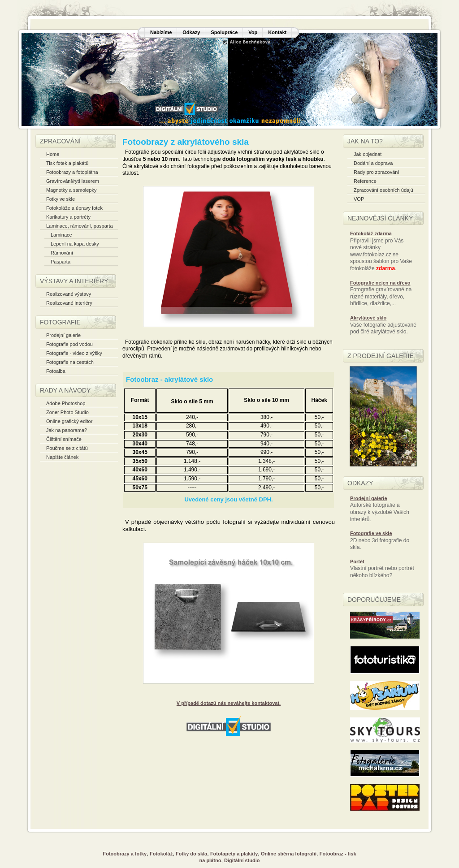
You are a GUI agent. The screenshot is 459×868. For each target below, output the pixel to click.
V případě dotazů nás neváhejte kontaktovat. (229, 703)
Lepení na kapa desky (75, 244)
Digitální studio (242, 860)
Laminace (61, 235)
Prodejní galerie (63, 335)
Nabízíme (161, 32)
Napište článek (62, 457)
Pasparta (61, 262)
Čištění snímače (64, 439)
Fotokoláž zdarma (371, 233)
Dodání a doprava (373, 163)
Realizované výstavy (69, 294)
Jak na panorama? (67, 430)
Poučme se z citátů (67, 448)
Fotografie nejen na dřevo (380, 283)
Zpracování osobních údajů (383, 190)
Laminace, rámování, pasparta (80, 226)
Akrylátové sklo (368, 318)
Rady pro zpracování (377, 172)
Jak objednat (368, 154)
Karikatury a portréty (68, 217)
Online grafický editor (69, 421)
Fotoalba (56, 371)
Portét (357, 561)
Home (53, 154)
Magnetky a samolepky (71, 190)
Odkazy (191, 32)
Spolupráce (224, 32)
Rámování (62, 253)
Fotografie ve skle (371, 533)
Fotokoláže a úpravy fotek (74, 208)
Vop (253, 32)
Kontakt (277, 32)
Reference (365, 181)
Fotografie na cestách (70, 362)
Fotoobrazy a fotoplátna (72, 172)
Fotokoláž (161, 854)
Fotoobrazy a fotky (125, 854)
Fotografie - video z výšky (74, 353)
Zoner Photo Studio (67, 412)
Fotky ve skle (61, 199)
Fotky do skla (191, 854)
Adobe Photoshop (66, 403)
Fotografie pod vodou (69, 344)
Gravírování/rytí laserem (73, 181)
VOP (359, 199)
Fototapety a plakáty (234, 854)
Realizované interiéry (69, 303)
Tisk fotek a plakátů (67, 163)
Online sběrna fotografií (289, 854)
